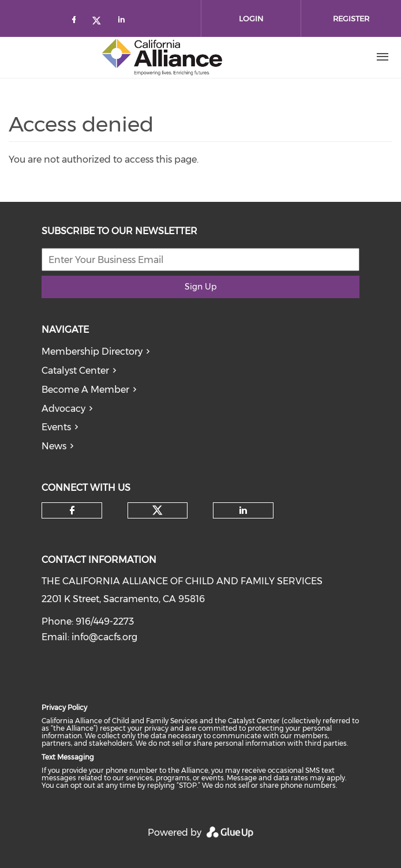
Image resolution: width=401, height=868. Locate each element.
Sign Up (200, 287)
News (54, 446)
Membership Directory (92, 352)
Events (56, 427)
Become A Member (85, 390)
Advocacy (63, 409)
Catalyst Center (75, 371)
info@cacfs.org (104, 637)
